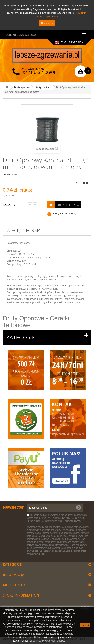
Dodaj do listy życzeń (64, 214)
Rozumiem (47, 23)
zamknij (85, 625)
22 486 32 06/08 (39, 72)
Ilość (7, 205)
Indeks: (7, 175)
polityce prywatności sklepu (48, 641)
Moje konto (14, 585)
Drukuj (84, 183)
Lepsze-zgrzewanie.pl (21, 35)
